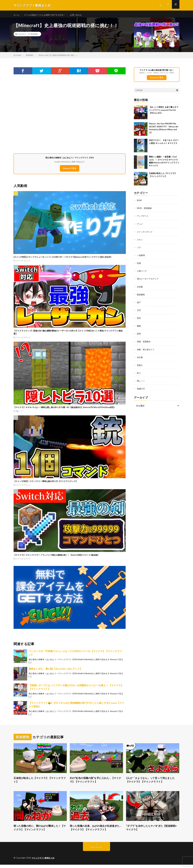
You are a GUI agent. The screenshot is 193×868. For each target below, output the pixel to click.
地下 (139, 304)
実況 (139, 320)
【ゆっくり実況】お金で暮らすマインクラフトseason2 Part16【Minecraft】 (164, 112)
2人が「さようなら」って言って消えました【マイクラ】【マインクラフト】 (152, 782)
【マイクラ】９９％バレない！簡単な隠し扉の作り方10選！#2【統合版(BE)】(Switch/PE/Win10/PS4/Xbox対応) (64, 410)
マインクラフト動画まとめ (44, 861)
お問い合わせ (80, 15)
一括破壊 (141, 257)
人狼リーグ (142, 273)
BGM (139, 203)
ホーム (17, 15)
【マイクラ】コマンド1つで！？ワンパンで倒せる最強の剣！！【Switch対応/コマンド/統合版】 (56, 557)
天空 (139, 312)
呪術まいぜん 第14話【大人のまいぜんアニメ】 (55, 671)
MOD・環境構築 (145, 210)
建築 (139, 328)
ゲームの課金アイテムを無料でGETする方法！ (47, 15)
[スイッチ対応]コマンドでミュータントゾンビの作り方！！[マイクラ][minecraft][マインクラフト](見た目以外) (62, 259)
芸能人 (140, 367)
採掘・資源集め (144, 343)
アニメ (140, 226)
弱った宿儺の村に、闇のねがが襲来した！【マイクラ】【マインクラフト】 (40, 831)
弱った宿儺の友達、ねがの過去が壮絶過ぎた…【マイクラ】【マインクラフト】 (96, 831)
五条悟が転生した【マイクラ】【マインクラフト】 (40, 782)
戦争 (139, 336)
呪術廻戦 (34, 36)
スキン (140, 242)
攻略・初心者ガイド (146, 351)
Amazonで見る (70, 171)
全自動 (140, 289)
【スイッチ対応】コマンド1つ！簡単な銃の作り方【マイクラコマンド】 (46, 483)
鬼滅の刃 (141, 390)
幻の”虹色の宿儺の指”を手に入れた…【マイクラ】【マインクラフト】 (96, 782)
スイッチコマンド (23, 263)
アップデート (143, 218)
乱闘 (139, 265)
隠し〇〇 (20, 413)
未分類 (140, 359)
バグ (139, 249)
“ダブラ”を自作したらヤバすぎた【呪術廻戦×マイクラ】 (152, 831)
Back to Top (97, 851)
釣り (139, 375)
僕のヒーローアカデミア (149, 281)
